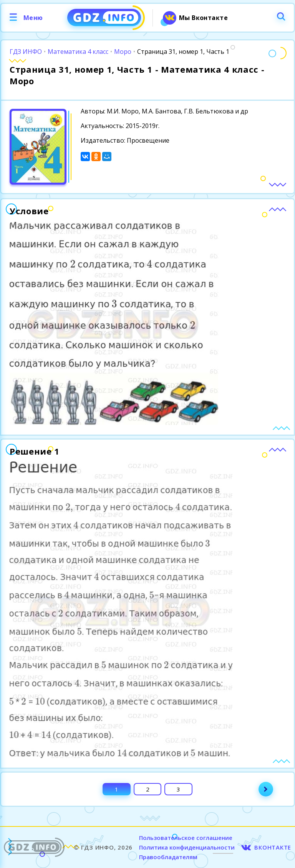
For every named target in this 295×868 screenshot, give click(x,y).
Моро (123, 52)
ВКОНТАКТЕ (273, 847)
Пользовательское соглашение (186, 838)
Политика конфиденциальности (187, 847)
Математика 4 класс (78, 52)
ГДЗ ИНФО (26, 52)
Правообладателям (168, 857)
